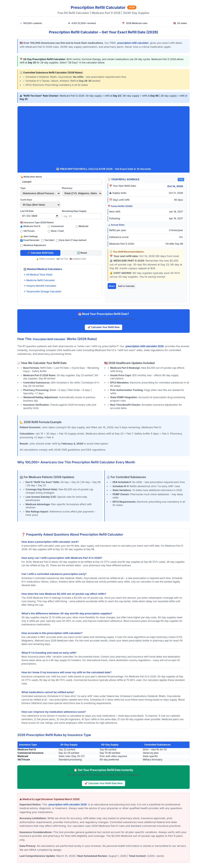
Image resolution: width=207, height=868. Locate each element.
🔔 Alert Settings (29, 236)
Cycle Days (26, 200)
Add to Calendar (126, 286)
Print (181, 180)
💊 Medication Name (31, 177)
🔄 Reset (82, 253)
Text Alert (49, 240)
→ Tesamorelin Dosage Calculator (42, 291)
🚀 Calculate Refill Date (40, 253)
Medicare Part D (32, 226)
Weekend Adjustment (35, 245)
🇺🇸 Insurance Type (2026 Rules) (37, 222)
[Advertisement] (103, 138)
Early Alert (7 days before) (73, 240)
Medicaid (84, 226)
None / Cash (57, 231)
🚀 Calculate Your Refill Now (104, 327)
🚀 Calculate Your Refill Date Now (103, 783)
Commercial (57, 226)
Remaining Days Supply (74, 211)
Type (23, 188)
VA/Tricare (29, 231)
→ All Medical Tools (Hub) (38, 275)
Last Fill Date (27, 211)
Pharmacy (67, 188)
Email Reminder (31, 240)
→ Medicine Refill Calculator (39, 280)
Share (112, 286)
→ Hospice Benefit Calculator (40, 286)
